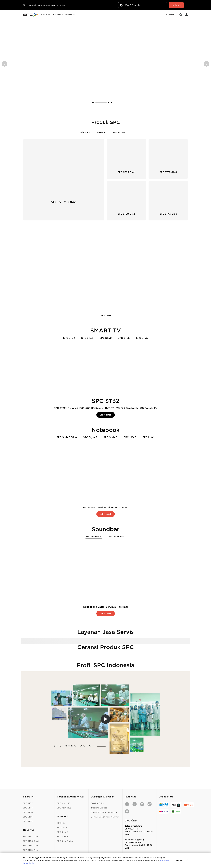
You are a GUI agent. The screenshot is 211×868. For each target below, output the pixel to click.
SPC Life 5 (130, 437)
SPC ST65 (124, 338)
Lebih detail (106, 316)
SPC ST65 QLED (132, 239)
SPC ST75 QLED (157, 239)
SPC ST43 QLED (54, 239)
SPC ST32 (69, 338)
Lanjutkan (176, 5)
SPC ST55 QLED (106, 239)
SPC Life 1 (149, 437)
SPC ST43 (87, 338)
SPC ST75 (142, 338)
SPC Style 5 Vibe (67, 437)
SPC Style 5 (90, 437)
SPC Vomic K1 (94, 537)
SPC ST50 (106, 338)
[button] (5, 64)
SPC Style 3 (110, 437)
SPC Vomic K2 (117, 536)
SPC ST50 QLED (80, 239)
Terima (179, 860)
